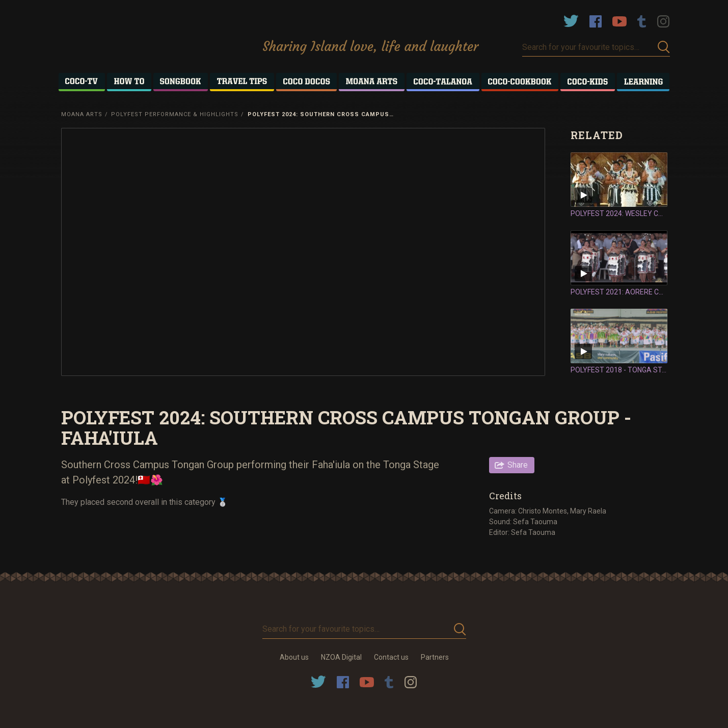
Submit (664, 47)
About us (294, 657)
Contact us (391, 657)
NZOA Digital (341, 657)
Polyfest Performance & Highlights (175, 114)
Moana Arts (82, 114)
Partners (435, 657)
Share (518, 465)
